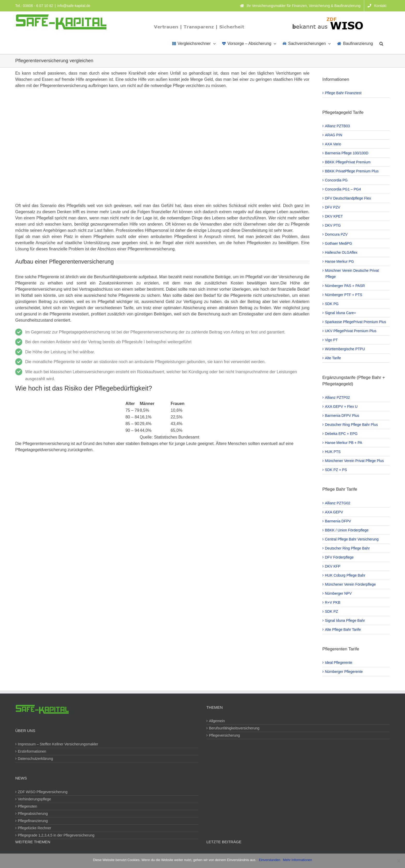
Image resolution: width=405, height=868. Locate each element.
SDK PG (332, 304)
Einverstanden (270, 860)
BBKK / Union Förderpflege (347, 530)
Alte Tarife (333, 358)
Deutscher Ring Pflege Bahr (348, 548)
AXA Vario (333, 144)
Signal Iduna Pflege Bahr (345, 620)
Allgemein (217, 721)
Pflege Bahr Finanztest (344, 93)
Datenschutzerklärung (36, 759)
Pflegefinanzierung (33, 821)
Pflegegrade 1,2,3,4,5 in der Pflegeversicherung (56, 835)
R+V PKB (333, 602)
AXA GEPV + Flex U (341, 407)
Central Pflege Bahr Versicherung (352, 539)
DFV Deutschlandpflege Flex (348, 198)
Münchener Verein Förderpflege (351, 584)
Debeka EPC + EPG (341, 434)
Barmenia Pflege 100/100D (347, 153)
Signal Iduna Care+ (341, 313)
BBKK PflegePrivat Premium (348, 162)
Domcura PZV (337, 234)
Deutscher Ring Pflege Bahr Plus (352, 425)
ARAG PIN (334, 135)
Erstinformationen (32, 751)
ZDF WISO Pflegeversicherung (43, 792)
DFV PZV (333, 207)
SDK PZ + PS (336, 470)
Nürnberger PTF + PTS (344, 295)
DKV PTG (333, 225)
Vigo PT (332, 340)
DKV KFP (333, 566)
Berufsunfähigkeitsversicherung (234, 728)
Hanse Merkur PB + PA (344, 443)
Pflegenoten (28, 806)
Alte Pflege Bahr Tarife (343, 630)
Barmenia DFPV (338, 521)
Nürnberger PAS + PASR (345, 286)
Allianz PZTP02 (338, 397)
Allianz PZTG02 (338, 503)
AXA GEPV (334, 512)
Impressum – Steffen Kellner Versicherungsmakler (58, 744)
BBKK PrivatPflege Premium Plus (352, 171)
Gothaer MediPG (339, 243)
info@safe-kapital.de (74, 6)
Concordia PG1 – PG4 (343, 189)
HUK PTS (333, 452)
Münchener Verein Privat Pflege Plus (355, 461)
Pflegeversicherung (225, 735)
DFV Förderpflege (340, 557)
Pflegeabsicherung (33, 814)
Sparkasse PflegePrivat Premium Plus (356, 322)
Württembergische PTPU (345, 349)
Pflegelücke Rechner (35, 828)
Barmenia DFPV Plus (342, 416)
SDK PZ (332, 611)
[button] (381, 43)
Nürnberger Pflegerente (344, 672)
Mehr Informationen (297, 860)
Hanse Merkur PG (340, 261)
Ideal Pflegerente (339, 663)
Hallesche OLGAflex (341, 252)
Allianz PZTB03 (338, 126)
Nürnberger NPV (339, 593)
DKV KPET (334, 216)
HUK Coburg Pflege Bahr (345, 575)
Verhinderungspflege (35, 799)
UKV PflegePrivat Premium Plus (351, 331)
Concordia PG (337, 180)
